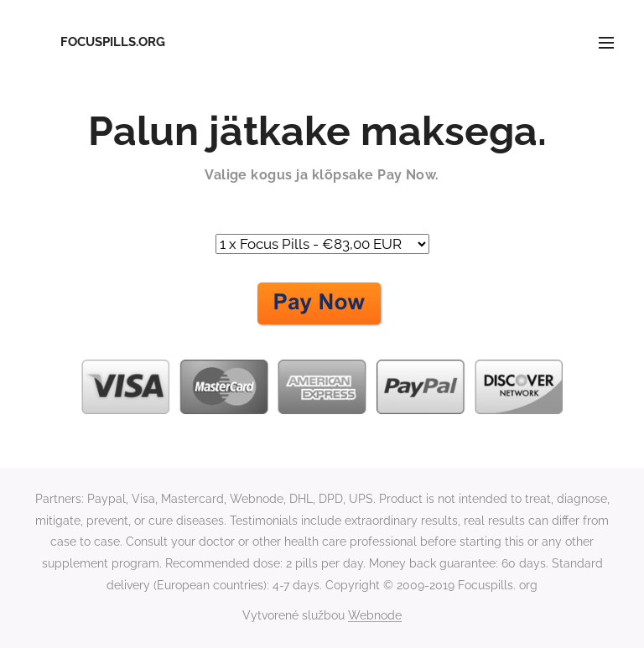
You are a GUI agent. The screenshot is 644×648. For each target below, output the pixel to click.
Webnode (375, 615)
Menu (606, 43)
